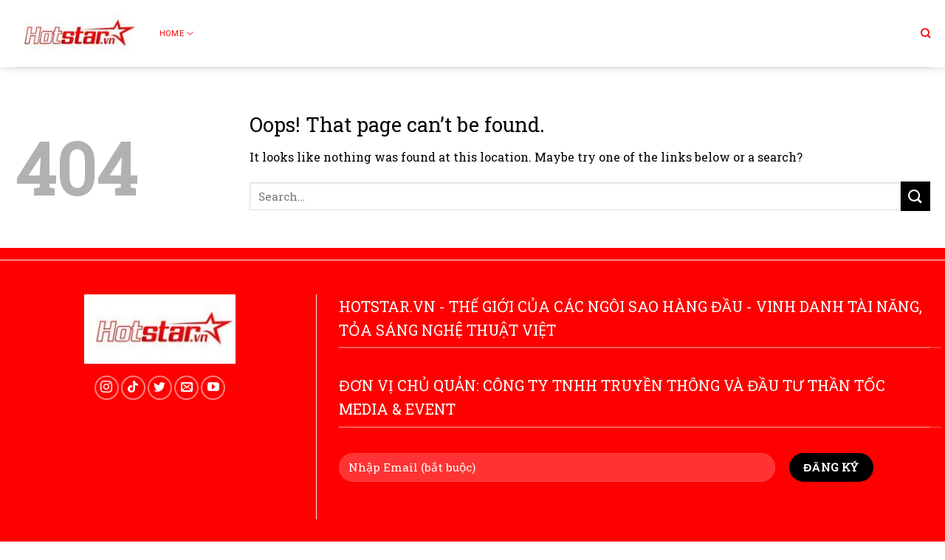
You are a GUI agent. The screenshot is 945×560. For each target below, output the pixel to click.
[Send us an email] (186, 388)
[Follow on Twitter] (160, 388)
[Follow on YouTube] (213, 388)
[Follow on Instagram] (107, 388)
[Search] (925, 33)
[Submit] (915, 196)
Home (176, 34)
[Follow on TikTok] (133, 388)
